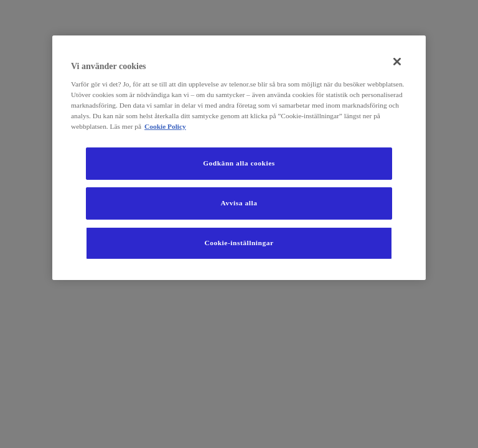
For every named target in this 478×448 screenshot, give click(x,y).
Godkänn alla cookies (239, 163)
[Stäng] (397, 62)
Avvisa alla (239, 203)
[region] (239, 158)
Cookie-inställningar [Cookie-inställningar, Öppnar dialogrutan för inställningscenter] (239, 243)
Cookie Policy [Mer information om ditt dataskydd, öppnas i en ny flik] (165, 126)
